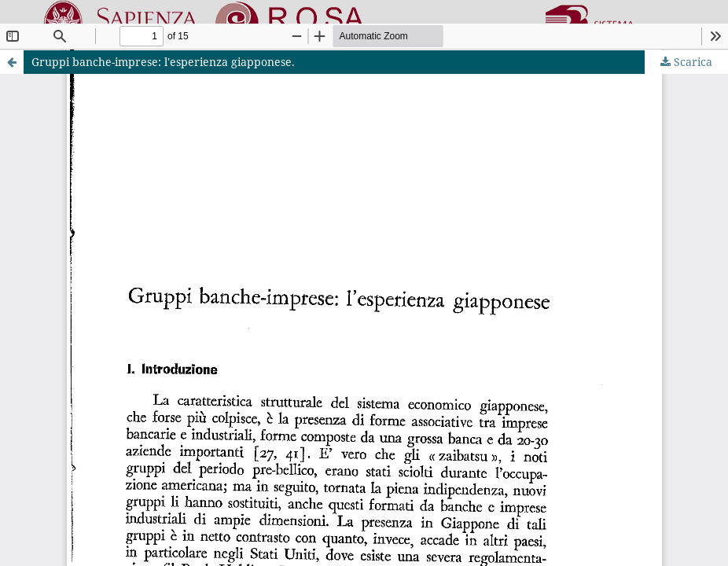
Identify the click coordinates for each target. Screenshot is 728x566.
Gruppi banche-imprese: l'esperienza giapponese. (163, 62)
